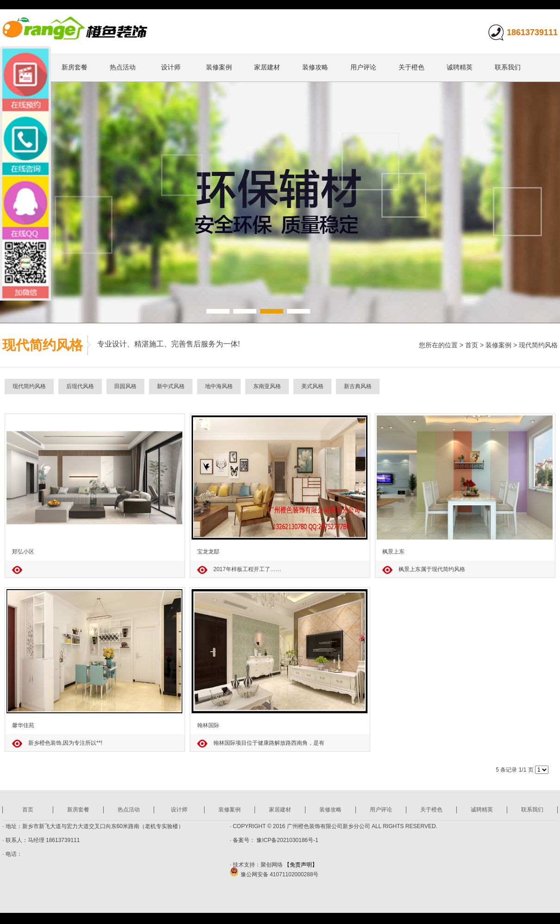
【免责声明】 (301, 865)
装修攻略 (315, 67)
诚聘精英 (460, 67)
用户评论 (363, 67)
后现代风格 (80, 386)
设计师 (171, 67)
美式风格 (312, 386)
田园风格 (125, 386)
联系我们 (508, 67)
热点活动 (123, 67)
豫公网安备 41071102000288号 (274, 874)
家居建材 (267, 67)
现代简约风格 (538, 345)
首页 (472, 345)
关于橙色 (411, 67)
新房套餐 (75, 67)
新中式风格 (171, 386)
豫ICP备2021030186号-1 (287, 840)
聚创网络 (272, 865)
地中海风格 (219, 386)
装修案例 (219, 67)
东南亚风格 (267, 386)
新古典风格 (358, 386)
